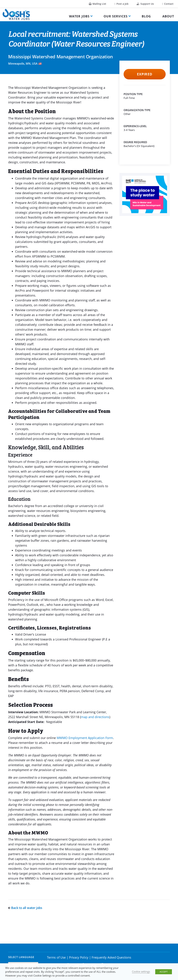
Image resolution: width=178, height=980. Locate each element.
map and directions (95, 717)
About (168, 16)
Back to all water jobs (25, 908)
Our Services (116, 16)
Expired (145, 74)
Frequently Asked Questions (111, 957)
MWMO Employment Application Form (85, 738)
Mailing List (98, 4)
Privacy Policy (79, 957)
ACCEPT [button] (164, 972)
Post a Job (122, 4)
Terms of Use (56, 957)
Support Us (145, 4)
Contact (168, 4)
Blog (146, 16)
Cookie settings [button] (141, 971)
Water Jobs (79, 16)
